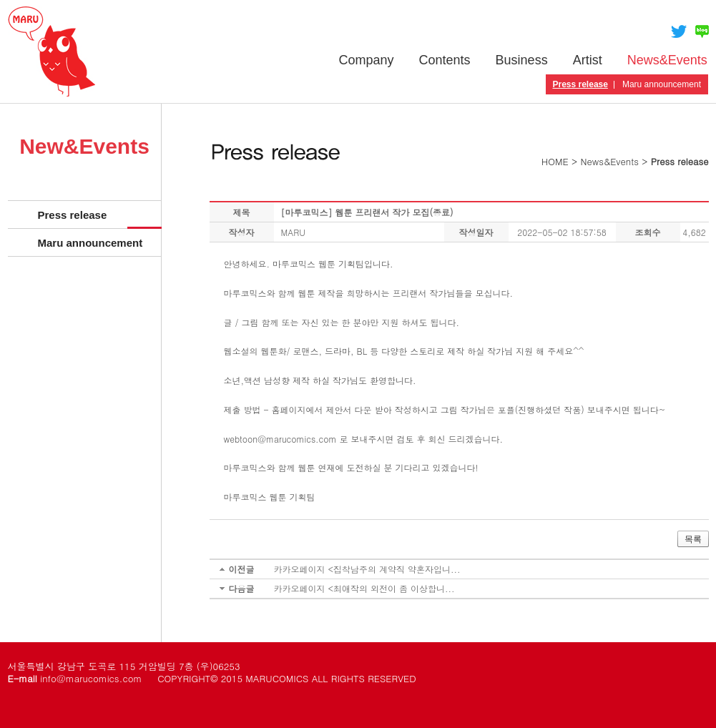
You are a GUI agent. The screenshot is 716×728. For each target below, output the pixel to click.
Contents (445, 60)
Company (367, 60)
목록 (693, 539)
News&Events (667, 60)
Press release (580, 84)
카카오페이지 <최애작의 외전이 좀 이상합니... (364, 588)
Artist (588, 60)
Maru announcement (662, 84)
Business (522, 60)
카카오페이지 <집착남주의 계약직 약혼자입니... (367, 569)
